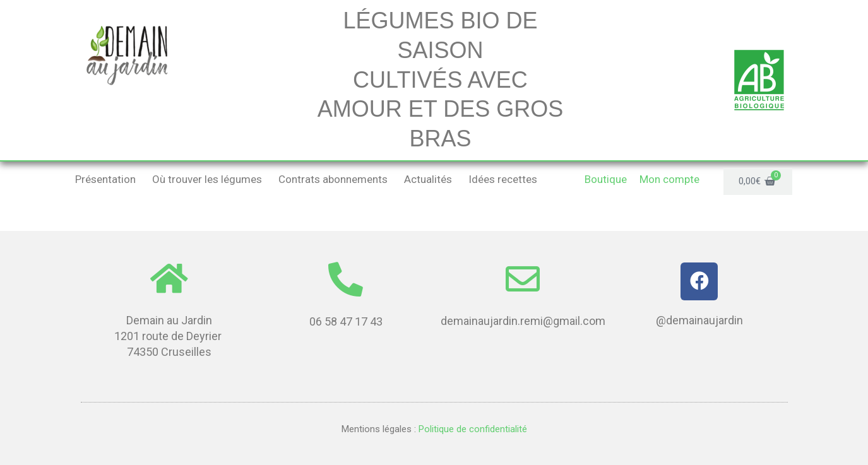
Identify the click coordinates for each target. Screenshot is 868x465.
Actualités (428, 179)
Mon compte (669, 179)
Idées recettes (503, 179)
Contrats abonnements (333, 179)
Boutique (606, 179)
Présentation (105, 179)
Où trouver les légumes (207, 179)
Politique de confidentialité (472, 429)
